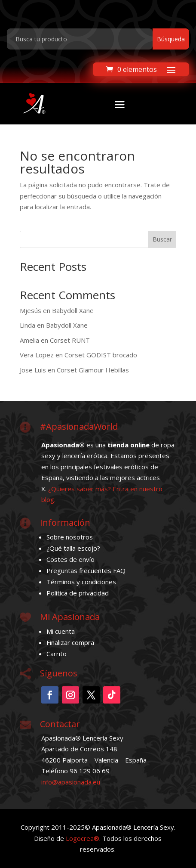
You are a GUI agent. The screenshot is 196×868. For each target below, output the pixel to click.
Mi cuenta (61, 631)
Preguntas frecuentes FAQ (86, 570)
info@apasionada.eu (71, 782)
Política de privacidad (78, 593)
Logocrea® (83, 838)
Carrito (57, 654)
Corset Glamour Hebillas (93, 370)
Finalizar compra (70, 642)
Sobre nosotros (70, 537)
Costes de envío (70, 559)
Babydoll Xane (73, 310)
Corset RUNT (70, 340)
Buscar (162, 239)
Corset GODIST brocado (101, 355)
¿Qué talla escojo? (73, 548)
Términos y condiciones (81, 582)
